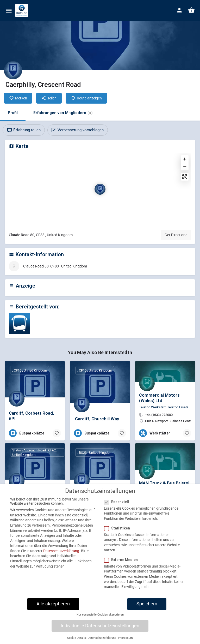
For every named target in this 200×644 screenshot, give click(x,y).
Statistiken (119, 533)
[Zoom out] (185, 167)
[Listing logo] (13, 70)
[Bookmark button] (57, 433)
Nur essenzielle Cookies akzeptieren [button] (100, 619)
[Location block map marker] (100, 189)
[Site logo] (22, 10)
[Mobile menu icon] (9, 11)
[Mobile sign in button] (179, 10)
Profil (13, 113)
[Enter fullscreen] (185, 177)
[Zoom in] (185, 159)
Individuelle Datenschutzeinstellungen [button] (100, 630)
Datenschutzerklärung (61, 556)
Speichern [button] (147, 609)
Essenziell (118, 506)
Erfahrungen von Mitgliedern (63, 113)
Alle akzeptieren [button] (53, 609)
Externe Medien (123, 564)
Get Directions (176, 235)
